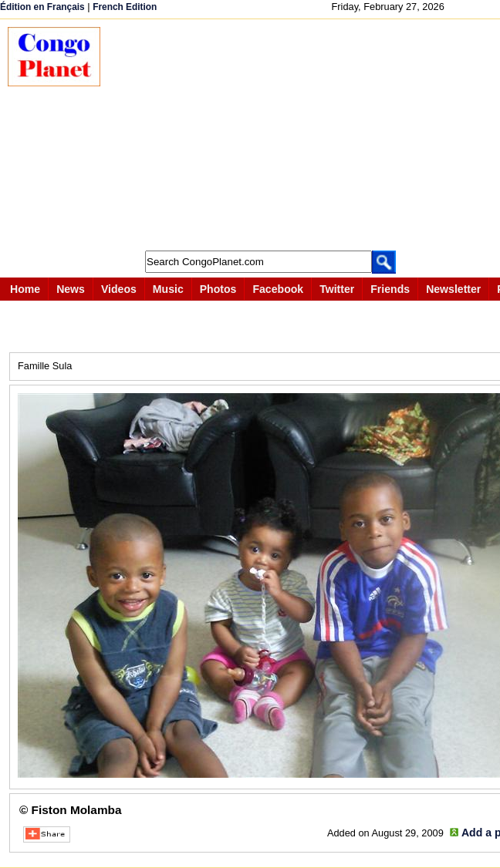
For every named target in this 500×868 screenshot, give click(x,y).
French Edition (125, 7)
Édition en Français (42, 7)
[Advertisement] (308, 135)
